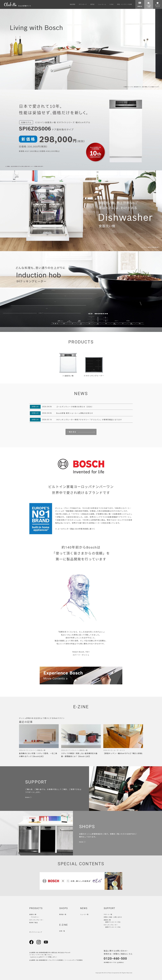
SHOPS (64, 908)
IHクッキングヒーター (94, 376)
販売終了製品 (34, 923)
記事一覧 (62, 931)
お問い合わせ (118, 917)
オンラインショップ (36, 932)
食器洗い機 (68, 376)
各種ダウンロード (111, 922)
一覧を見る (72, 432)
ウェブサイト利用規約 (56, 960)
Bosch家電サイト (18, 6)
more (27, 797)
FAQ (119, 922)
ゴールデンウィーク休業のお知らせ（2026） (75, 407)
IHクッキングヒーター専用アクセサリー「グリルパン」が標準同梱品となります (89, 420)
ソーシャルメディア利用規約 (74, 960)
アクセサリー (35, 917)
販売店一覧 (63, 914)
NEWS (84, 908)
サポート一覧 (108, 914)
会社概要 (32, 960)
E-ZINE (64, 925)
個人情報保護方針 (42, 960)
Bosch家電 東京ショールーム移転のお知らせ (75, 413)
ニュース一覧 (84, 914)
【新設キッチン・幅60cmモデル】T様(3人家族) (123, 753)
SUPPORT (109, 908)
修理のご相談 (108, 917)
